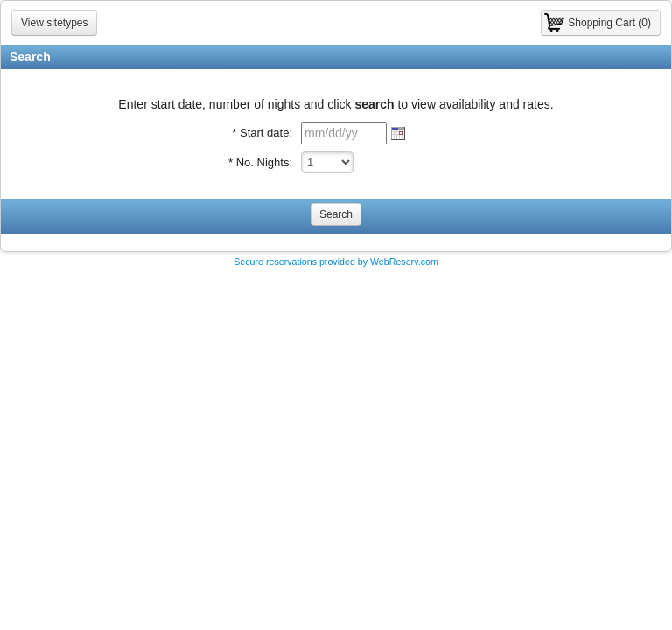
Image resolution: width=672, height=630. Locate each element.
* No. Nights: (260, 162)
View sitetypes (54, 23)
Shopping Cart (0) (609, 23)
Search (336, 214)
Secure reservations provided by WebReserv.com (336, 262)
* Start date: (262, 133)
